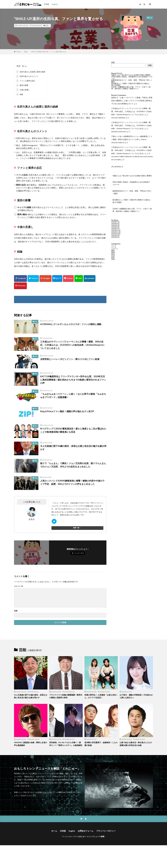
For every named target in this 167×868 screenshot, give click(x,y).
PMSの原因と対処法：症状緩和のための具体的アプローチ (132, 77)
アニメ (114, 245)
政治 (113, 254)
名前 (16, 611)
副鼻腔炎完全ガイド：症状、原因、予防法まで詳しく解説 (132, 81)
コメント (18, 586)
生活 (113, 256)
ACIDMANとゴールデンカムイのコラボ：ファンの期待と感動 (71, 324)
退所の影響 (22, 85)
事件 (113, 250)
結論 (20, 94)
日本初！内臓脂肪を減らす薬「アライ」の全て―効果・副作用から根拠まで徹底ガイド (131, 88)
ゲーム (114, 247)
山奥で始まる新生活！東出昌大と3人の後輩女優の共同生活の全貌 (136, 744)
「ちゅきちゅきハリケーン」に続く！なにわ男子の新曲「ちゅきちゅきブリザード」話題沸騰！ (73, 396)
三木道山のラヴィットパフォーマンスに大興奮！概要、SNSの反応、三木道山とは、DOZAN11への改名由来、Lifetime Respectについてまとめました (72, 345)
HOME (18, 52)
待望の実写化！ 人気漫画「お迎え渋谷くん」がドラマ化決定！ (101, 696)
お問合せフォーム (86, 831)
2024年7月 (115, 222)
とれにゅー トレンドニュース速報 (91, 836)
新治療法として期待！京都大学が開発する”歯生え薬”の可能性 (130, 84)
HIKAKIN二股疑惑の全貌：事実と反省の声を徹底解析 (31, 744)
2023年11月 (116, 232)
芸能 (47, 25)
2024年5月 (115, 223)
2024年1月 (115, 229)
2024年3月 (115, 225)
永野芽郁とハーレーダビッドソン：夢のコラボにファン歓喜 (70, 359)
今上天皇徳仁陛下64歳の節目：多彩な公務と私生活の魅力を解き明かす (73, 448)
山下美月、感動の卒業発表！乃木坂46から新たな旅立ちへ (136, 696)
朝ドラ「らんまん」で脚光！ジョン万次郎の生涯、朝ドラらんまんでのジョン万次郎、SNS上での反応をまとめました (73, 465)
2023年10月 (116, 234)
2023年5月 (115, 235)
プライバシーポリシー (106, 831)
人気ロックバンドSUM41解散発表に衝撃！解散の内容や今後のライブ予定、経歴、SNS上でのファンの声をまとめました (72, 482)
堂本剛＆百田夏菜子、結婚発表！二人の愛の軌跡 (101, 744)
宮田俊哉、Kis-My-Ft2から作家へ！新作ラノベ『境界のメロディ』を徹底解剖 (66, 744)
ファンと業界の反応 (26, 81)
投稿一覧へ (77, 528)
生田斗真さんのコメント (27, 76)
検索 (113, 62)
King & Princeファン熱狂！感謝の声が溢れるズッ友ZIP (67, 411)
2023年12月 (116, 230)
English (55, 4)
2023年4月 (115, 237)
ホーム (54, 831)
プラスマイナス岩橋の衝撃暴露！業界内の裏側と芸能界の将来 (66, 696)
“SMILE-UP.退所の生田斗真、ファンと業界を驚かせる (48, 52)
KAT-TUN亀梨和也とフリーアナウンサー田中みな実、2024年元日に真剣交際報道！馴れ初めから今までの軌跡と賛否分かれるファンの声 (73, 380)
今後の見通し (23, 90)
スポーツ (115, 249)
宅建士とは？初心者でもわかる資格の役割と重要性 (131, 75)
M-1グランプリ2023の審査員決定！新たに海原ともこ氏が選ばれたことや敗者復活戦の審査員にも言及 (73, 430)
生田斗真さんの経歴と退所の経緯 (31, 72)
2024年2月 (115, 227)
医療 (113, 252)
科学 (113, 257)
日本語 (46, 4)
